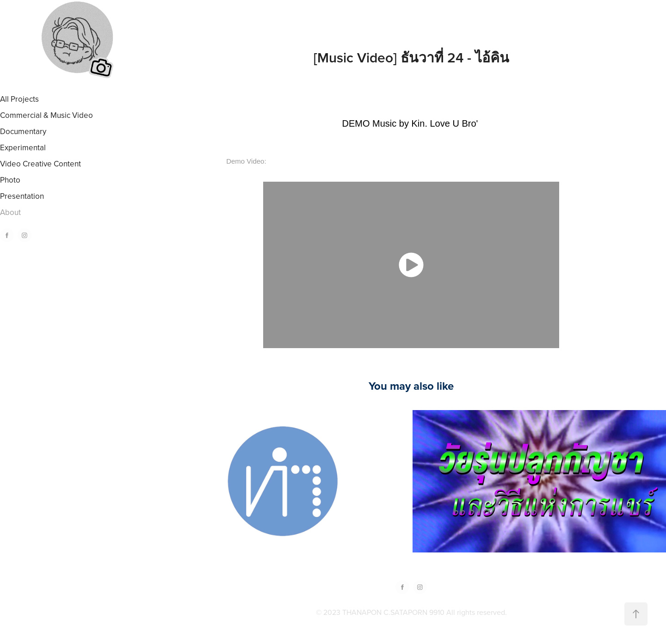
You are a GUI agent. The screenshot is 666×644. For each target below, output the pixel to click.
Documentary (23, 131)
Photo (10, 180)
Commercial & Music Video (46, 115)
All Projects (19, 99)
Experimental (23, 147)
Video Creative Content (40, 164)
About (10, 212)
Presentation (22, 196)
